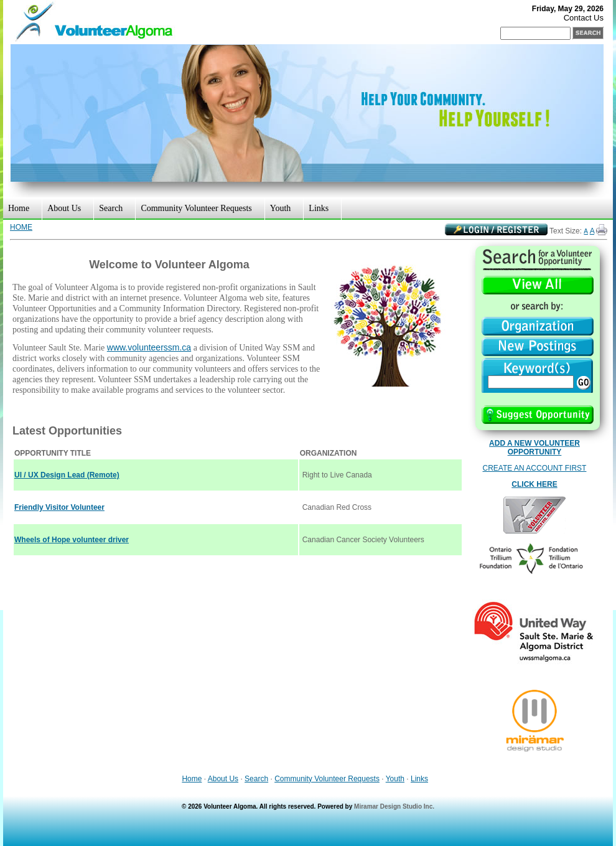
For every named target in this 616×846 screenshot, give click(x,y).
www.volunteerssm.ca (149, 347)
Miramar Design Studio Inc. (394, 806)
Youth (281, 208)
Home (19, 208)
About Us (64, 208)
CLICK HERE (534, 484)
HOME (21, 227)
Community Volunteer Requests (196, 208)
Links (319, 208)
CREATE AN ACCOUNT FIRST (535, 468)
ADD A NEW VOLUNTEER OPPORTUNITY (534, 448)
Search (111, 208)
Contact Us (584, 18)
